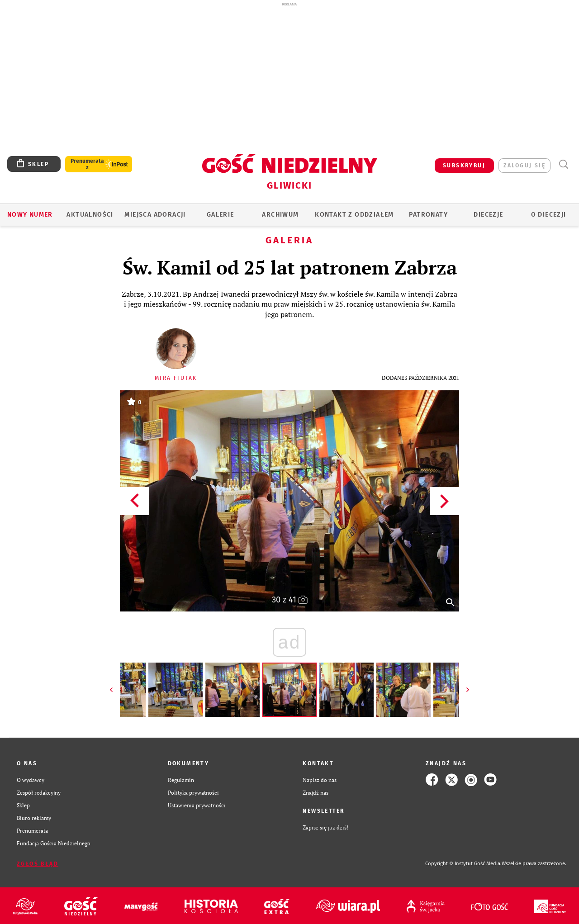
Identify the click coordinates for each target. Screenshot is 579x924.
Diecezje (488, 215)
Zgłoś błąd (38, 864)
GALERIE (221, 215)
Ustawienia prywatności (197, 805)
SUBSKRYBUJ (464, 166)
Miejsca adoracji (155, 215)
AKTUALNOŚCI (90, 215)
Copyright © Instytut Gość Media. (463, 864)
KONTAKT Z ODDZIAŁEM (354, 215)
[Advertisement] (289, 76)
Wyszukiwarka (563, 164)
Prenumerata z (87, 164)
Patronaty (428, 215)
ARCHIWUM (280, 215)
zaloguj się (524, 166)
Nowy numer (30, 215)
